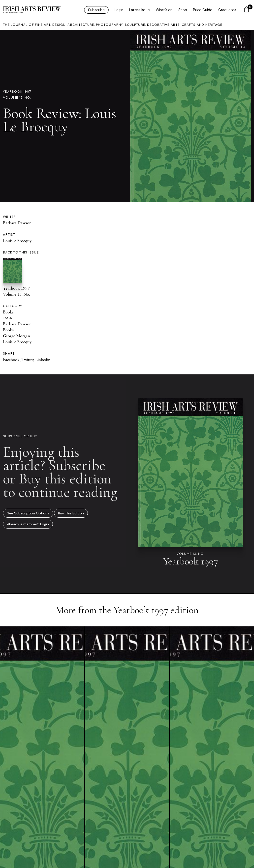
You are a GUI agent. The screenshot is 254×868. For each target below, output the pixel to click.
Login (119, 10)
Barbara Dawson (17, 223)
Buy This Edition (71, 513)
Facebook (11, 360)
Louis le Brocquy (17, 241)
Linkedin (43, 360)
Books (8, 312)
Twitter (27, 360)
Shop (183, 10)
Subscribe (96, 10)
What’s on (164, 10)
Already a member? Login (28, 524)
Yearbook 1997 (17, 92)
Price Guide (203, 10)
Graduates (227, 10)
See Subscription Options (28, 513)
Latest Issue (140, 10)
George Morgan (16, 336)
